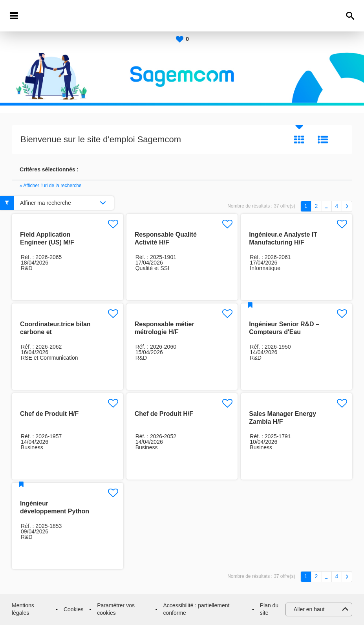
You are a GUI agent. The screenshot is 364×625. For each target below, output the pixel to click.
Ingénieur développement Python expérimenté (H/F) (55, 511)
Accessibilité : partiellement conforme (197, 609)
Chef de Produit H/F (49, 414)
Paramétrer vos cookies (116, 609)
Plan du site (269, 609)
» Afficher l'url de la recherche (51, 186)
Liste (323, 140)
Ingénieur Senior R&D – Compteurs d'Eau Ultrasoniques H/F (284, 332)
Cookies (74, 609)
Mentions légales (23, 609)
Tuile (299, 140)
